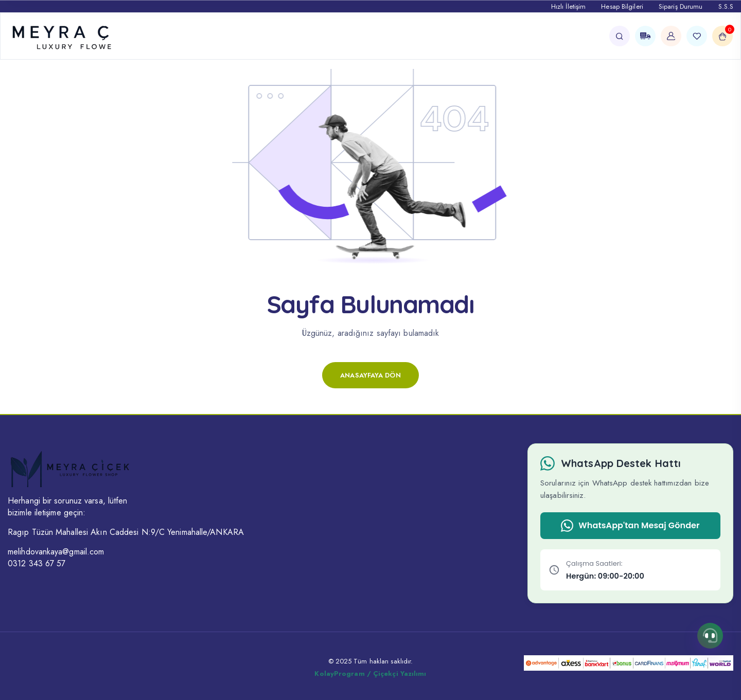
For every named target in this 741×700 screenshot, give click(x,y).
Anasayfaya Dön (370, 375)
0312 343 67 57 (37, 563)
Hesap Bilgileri (622, 6)
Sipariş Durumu (681, 6)
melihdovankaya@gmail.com (56, 552)
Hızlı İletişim (568, 6)
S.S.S (726, 6)
